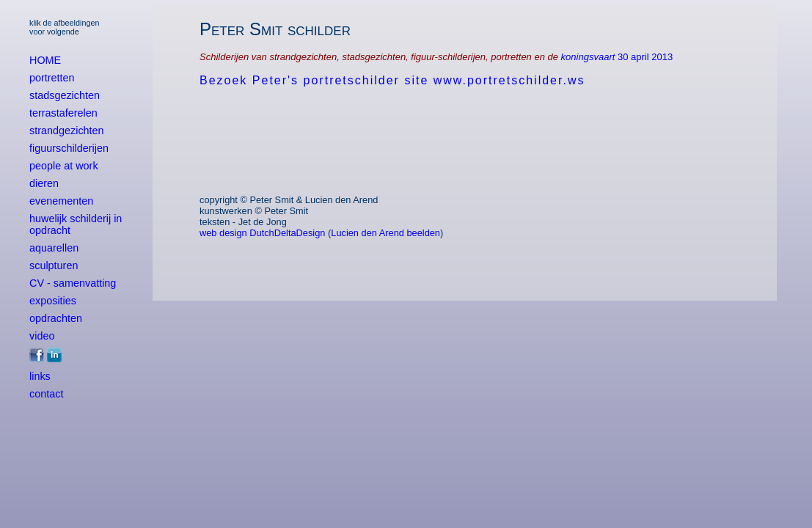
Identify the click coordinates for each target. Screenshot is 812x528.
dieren (44, 183)
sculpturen (54, 265)
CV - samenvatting (73, 283)
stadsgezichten (65, 95)
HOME (45, 60)
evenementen (61, 201)
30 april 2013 (645, 57)
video (42, 336)
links (40, 376)
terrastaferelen (63, 113)
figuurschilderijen (69, 148)
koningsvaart (589, 57)
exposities (53, 301)
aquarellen (54, 248)
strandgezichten (67, 131)
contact (46, 394)
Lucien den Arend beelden (385, 233)
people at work (64, 166)
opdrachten (56, 318)
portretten (52, 78)
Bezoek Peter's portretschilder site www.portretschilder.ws (392, 80)
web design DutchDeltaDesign (262, 233)
